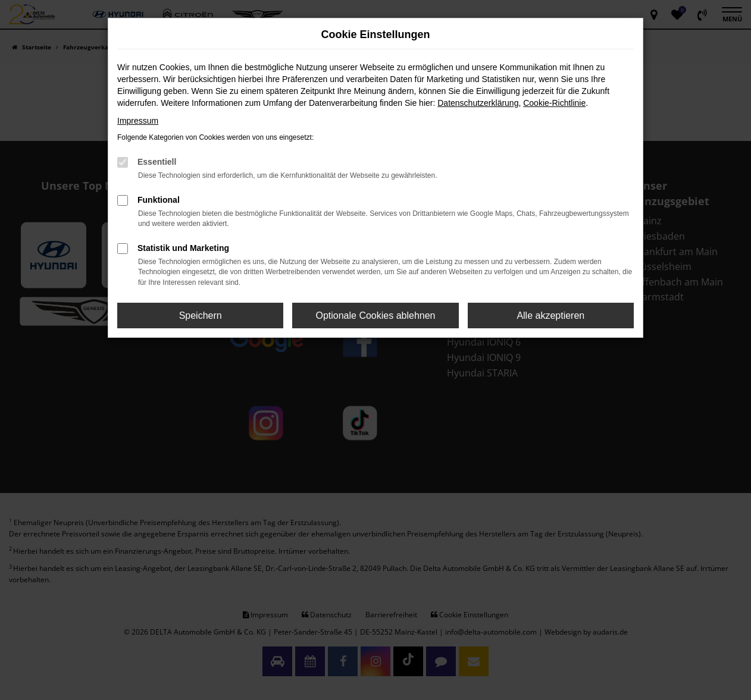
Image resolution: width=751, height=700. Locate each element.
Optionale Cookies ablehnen (375, 316)
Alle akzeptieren (550, 316)
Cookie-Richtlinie (554, 103)
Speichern (201, 316)
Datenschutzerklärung (478, 103)
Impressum (138, 121)
